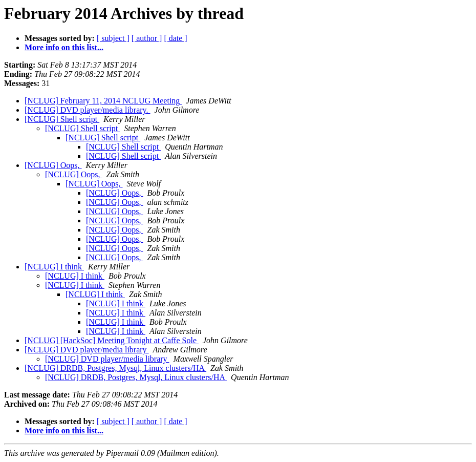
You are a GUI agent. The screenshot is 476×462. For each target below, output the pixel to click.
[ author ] (147, 38)
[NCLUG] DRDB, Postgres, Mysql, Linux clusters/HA (115, 368)
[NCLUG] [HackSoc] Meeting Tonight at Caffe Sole (112, 340)
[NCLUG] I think (54, 267)
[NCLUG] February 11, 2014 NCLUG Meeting (103, 101)
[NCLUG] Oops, (53, 165)
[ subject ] (113, 38)
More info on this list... (64, 47)
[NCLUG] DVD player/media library (87, 350)
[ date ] (175, 38)
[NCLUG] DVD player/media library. (88, 110)
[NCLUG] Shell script (62, 119)
